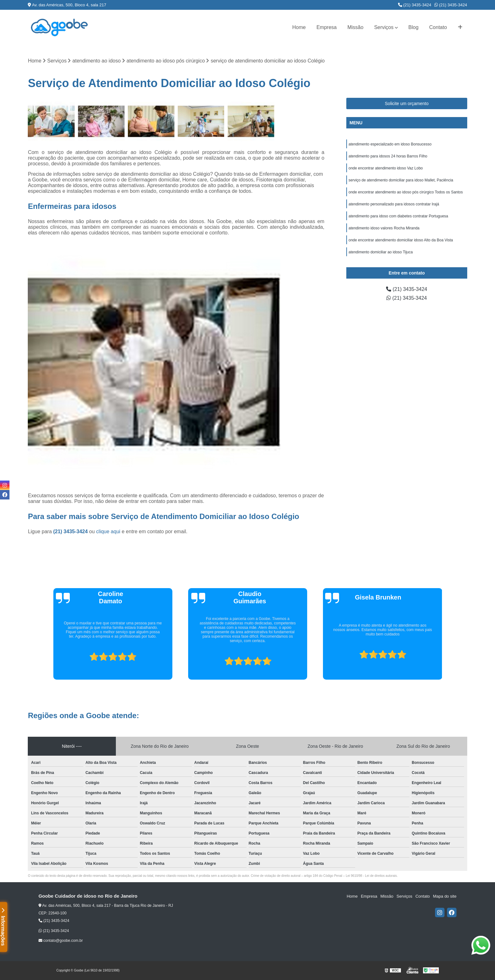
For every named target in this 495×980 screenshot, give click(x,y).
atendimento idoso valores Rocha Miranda (384, 228)
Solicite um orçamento (407, 103)
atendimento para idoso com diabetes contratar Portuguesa (398, 216)
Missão (355, 27)
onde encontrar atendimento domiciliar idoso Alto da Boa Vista (401, 240)
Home (299, 27)
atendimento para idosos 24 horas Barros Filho (388, 156)
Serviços (384, 27)
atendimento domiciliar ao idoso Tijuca (381, 252)
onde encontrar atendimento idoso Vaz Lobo (386, 168)
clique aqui (108, 531)
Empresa (326, 27)
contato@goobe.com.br (61, 941)
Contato (438, 27)
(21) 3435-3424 (415, 5)
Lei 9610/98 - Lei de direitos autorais (371, 876)
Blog (414, 27)
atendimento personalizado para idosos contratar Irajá (394, 204)
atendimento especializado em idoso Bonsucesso (390, 144)
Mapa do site (445, 896)
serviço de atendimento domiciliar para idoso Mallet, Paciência (401, 180)
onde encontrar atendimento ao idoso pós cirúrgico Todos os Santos (406, 192)
